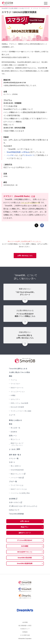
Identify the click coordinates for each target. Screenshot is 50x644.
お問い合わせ (25, 521)
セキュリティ (15, 399)
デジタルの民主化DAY (25, 540)
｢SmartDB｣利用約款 (16, 514)
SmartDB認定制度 (17, 470)
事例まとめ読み (14, 420)
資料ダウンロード (25, 533)
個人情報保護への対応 (25, 626)
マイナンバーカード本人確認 (21, 411)
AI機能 (13, 395)
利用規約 (25, 634)
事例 (11, 424)
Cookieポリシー (25, 630)
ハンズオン (11, 155)
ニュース (12, 415)
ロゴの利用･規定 (25, 637)
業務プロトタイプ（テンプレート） (17, 444)
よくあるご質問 (14, 449)
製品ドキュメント (17, 474)
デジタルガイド (28, 155)
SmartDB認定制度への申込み (18, 152)
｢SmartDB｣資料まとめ (17, 369)
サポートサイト (14, 502)
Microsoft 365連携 (17, 407)
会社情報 (12, 499)
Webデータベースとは (19, 489)
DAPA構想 (25, 546)
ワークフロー (15, 384)
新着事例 (14, 432)
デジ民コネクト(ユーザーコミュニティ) (23, 506)
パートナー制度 (16, 478)
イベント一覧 (14, 458)
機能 (11, 376)
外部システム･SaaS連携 (19, 403)
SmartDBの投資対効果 (25, 563)
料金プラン (25, 527)
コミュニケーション (18, 392)
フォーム (14, 380)
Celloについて (14, 510)
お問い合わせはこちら (25, 256)
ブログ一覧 (13, 482)
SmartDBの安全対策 (25, 558)
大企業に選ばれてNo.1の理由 (19, 372)
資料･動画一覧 (14, 455)
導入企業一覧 (15, 428)
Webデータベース (17, 388)
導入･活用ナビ (16, 466)
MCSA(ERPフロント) (25, 552)
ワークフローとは (17, 485)
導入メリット (15, 439)
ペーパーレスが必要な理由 (20, 493)
